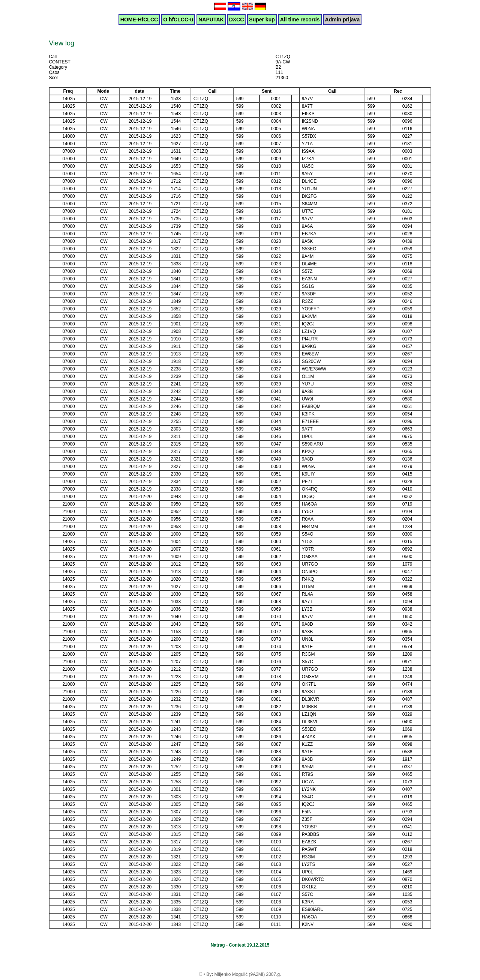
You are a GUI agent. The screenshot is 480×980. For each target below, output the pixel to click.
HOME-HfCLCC (139, 20)
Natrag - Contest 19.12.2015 (240, 945)
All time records (300, 20)
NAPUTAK (211, 20)
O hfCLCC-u (178, 20)
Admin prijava (343, 20)
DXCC (237, 20)
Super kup (262, 20)
